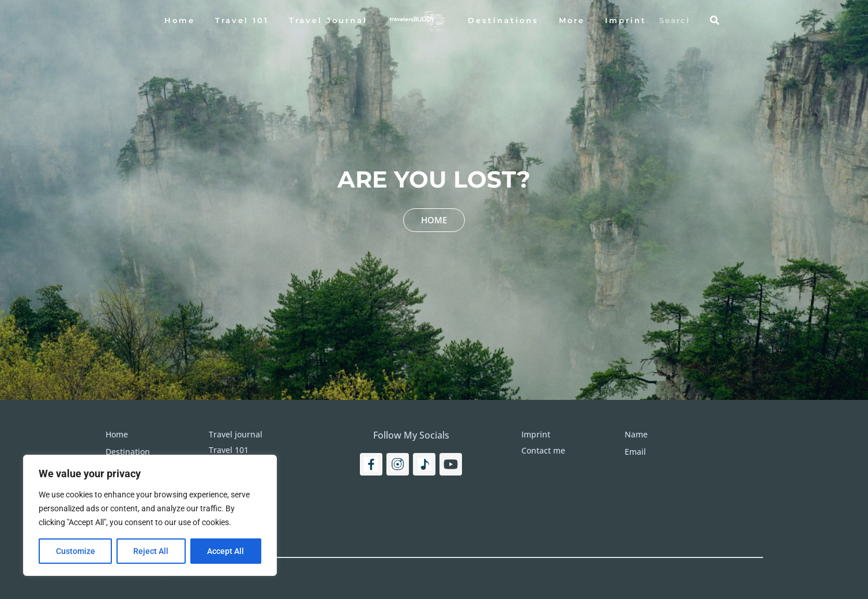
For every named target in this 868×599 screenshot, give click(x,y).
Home (180, 20)
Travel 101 (242, 20)
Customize (76, 551)
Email (635, 452)
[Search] (715, 20)
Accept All (226, 551)
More (572, 20)
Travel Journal (328, 20)
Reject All (151, 551)
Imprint (626, 20)
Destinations (503, 20)
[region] (150, 515)
